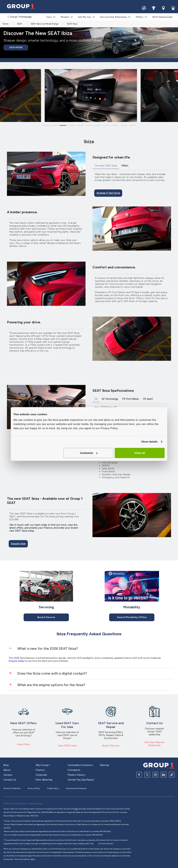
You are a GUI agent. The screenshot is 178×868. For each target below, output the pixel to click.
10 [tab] (124, 126)
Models (66, 17)
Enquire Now (18, 544)
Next (174, 96)
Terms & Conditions (12, 788)
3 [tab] (63, 126)
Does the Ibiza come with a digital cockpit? (52, 673)
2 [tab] (54, 126)
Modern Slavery (76, 775)
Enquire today (17, 661)
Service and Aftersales (114, 17)
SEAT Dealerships (162, 17)
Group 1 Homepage (19, 17)
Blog (6, 765)
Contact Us (10, 780)
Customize (89, 453)
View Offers (16, 47)
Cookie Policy (53, 788)
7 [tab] (98, 126)
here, (76, 809)
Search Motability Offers (132, 617)
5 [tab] (80, 126)
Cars (50, 17)
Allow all (140, 453)
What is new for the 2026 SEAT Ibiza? (47, 648)
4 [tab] (72, 126)
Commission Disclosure (76, 788)
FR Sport (148, 399)
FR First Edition (131, 399)
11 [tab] (132, 126)
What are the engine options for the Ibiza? (51, 685)
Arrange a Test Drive (108, 193)
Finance (40, 770)
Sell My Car (85, 17)
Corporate (41, 775)
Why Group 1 (43, 765)
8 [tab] (106, 126)
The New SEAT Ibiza (106, 166)
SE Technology (110, 399)
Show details (149, 442)
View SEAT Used (67, 746)
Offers (139, 17)
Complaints (74, 770)
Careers (8, 775)
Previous (4, 96)
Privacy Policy (34, 788)
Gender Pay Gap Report (81, 780)
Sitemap (104, 765)
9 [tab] (115, 126)
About (7, 770)
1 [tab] (46, 126)
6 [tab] (89, 126)
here (96, 844)
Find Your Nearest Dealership (154, 744)
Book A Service (46, 617)
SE (96, 399)
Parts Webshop (44, 780)
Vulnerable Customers (80, 765)
